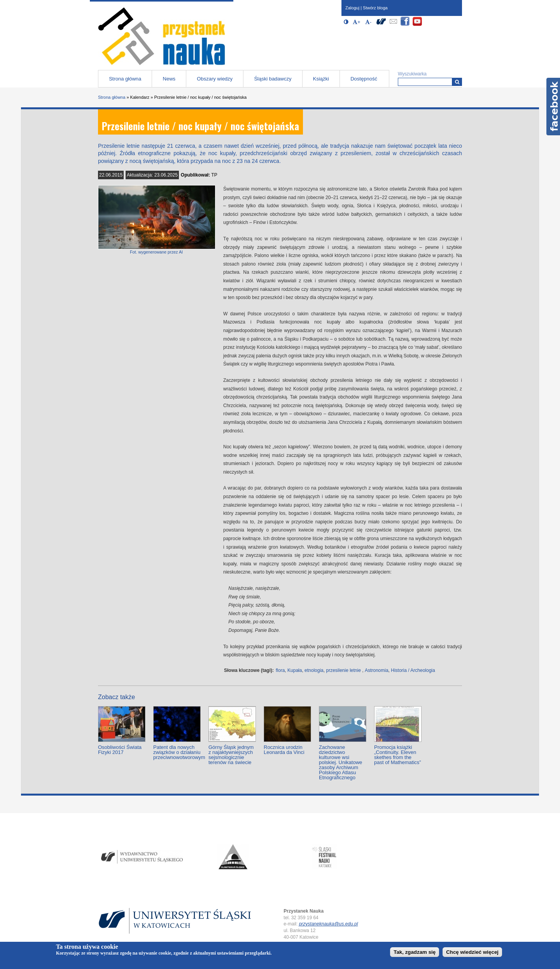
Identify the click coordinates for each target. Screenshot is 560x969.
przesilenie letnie (343, 670)
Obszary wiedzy (215, 79)
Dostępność (364, 79)
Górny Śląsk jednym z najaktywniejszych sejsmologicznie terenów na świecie (231, 755)
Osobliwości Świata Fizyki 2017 (120, 750)
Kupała (295, 670)
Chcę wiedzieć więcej (472, 952)
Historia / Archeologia (413, 670)
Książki (321, 79)
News (169, 79)
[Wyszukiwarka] (457, 82)
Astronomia (377, 670)
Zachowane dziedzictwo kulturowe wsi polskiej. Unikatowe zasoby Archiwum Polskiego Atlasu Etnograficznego (340, 762)
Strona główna (125, 79)
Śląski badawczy (273, 79)
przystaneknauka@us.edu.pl (329, 924)
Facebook (553, 107)
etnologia (314, 670)
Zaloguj (352, 8)
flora (280, 670)
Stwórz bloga (375, 8)
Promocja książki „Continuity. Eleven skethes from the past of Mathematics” (398, 755)
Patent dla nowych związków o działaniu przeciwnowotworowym (179, 752)
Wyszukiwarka (412, 74)
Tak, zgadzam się (415, 952)
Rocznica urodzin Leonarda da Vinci (284, 750)
